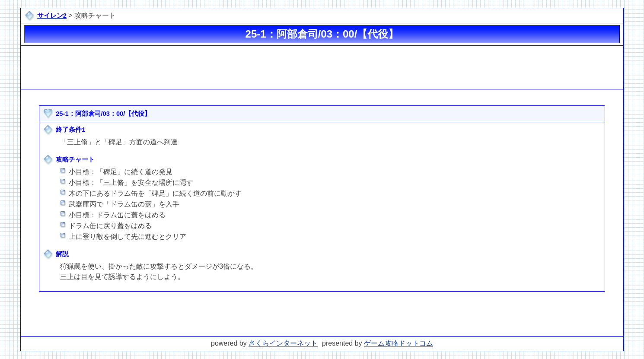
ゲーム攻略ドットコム (399, 343)
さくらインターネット (283, 343)
